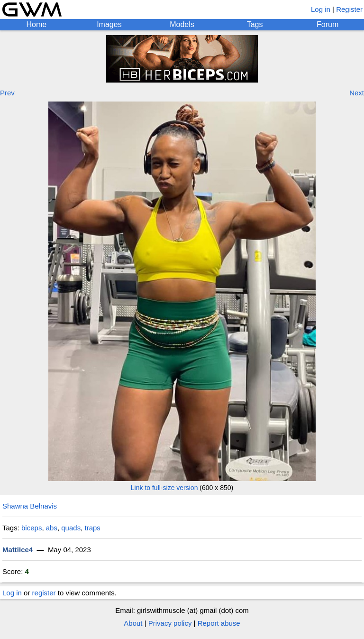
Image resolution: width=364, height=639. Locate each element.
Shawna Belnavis (30, 506)
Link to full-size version (164, 488)
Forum (328, 24)
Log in (321, 9)
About (133, 623)
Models (182, 24)
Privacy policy (170, 623)
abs (52, 528)
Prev (7, 93)
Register (349, 9)
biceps (32, 528)
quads (71, 528)
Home (36, 24)
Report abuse (219, 623)
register (44, 593)
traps (92, 528)
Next (357, 93)
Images (109, 24)
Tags (255, 24)
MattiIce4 (18, 550)
